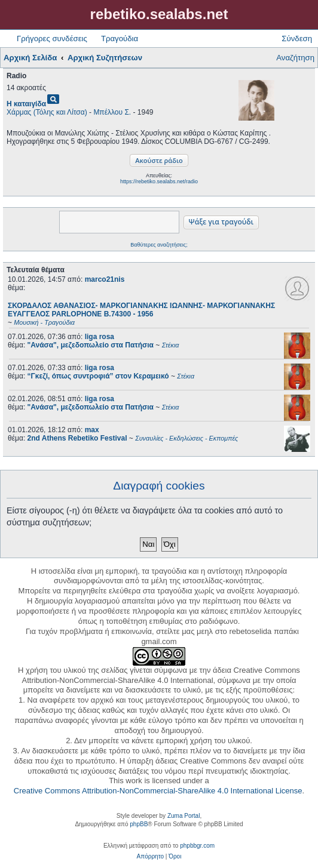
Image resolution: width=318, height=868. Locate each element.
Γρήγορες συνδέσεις (52, 39)
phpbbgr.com (197, 846)
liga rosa (100, 337)
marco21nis (105, 279)
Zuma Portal (184, 816)
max (92, 430)
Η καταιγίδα (26, 104)
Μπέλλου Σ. (112, 112)
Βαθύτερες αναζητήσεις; (159, 245)
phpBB (139, 824)
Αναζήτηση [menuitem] (295, 58)
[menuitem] (150, 857)
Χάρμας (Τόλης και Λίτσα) (47, 112)
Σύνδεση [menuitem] (297, 39)
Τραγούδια (120, 39)
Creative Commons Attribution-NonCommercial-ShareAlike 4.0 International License (158, 791)
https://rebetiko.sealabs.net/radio (159, 181)
